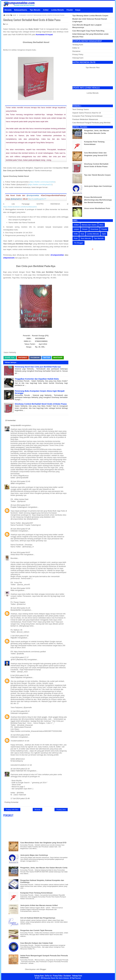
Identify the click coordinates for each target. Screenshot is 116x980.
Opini (104, 234)
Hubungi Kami (78, 58)
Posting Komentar (12, 802)
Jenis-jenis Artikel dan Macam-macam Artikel (39, 905)
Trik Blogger (79, 243)
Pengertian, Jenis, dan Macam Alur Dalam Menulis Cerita (44, 868)
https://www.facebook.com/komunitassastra (20, 207)
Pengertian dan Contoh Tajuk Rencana (36, 930)
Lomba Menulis (93, 93)
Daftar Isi (76, 48)
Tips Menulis (99, 238)
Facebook (35, 358)
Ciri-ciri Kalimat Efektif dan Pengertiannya (38, 918)
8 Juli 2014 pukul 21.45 (20, 675)
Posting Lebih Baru (12, 810)
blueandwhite (16, 610)
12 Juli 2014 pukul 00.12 (20, 711)
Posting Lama (61, 810)
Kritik (76, 234)
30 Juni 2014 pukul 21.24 (20, 608)
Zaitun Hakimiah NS (18, 771)
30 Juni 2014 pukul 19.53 (20, 588)
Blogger (43, 969)
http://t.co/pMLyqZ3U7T (37, 199)
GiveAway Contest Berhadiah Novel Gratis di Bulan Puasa (32, 20)
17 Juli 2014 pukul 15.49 (20, 798)
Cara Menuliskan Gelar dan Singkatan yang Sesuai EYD (43, 843)
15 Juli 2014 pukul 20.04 (20, 735)
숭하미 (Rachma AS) (19, 660)
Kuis (6, 24)
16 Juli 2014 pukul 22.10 (20, 769)
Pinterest (23, 358)
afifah (13, 483)
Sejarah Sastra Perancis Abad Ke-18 (87, 113)
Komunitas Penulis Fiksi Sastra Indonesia (57, 978)
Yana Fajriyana (16, 677)
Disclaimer (77, 51)
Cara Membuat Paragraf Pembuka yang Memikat (91, 123)
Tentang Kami (78, 45)
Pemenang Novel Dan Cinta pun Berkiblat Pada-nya (38, 367)
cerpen (77, 229)
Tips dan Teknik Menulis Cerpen (97, 175)
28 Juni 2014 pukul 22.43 (20, 481)
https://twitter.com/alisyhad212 (40, 185)
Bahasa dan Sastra (89, 225)
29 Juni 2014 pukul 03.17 (20, 505)
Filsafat (104, 229)
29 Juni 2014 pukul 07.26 (20, 529)
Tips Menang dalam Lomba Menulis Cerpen (90, 16)
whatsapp (58, 358)
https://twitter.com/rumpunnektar (42, 182)
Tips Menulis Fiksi (93, 68)
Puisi (76, 238)
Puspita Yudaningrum (19, 507)
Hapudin (14, 638)
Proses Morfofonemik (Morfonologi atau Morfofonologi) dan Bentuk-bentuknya (98, 200)
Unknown (14, 531)
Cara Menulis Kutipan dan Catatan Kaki (37, 943)
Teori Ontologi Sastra (81, 109)
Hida (12, 590)
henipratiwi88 (16, 425)
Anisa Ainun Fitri (17, 554)
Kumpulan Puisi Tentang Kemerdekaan (36, 893)
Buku (101, 225)
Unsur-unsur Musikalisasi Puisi (97, 208)
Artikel (76, 225)
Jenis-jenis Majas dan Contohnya (34, 855)
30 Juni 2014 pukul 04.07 (20, 552)
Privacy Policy (78, 54)
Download (94, 229)
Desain (85, 229)
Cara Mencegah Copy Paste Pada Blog (88, 31)
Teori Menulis (86, 238)
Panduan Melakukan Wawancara (85, 119)
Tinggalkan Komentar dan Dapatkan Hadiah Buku (37, 379)
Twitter (46, 358)
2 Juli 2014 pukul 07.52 (20, 636)
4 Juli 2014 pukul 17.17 (20, 657)
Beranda (38, 810)
